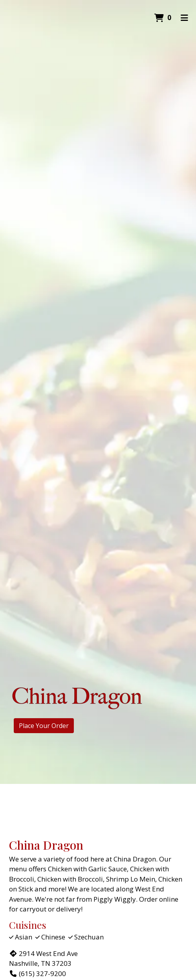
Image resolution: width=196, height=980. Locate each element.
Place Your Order (44, 726)
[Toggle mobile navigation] (184, 18)
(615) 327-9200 (38, 974)
